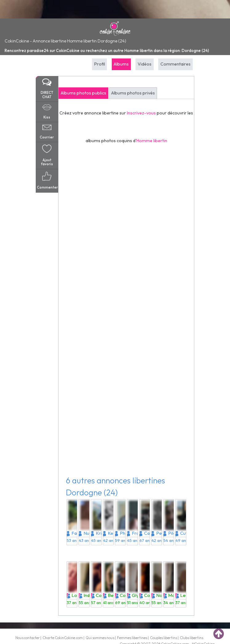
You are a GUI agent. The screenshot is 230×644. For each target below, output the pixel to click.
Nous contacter (28, 638)
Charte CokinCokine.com (63, 638)
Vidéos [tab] (145, 64)
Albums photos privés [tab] (133, 93)
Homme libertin (152, 141)
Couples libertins (163, 638)
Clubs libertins (192, 638)
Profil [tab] (100, 64)
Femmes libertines (132, 638)
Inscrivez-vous (141, 113)
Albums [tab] (121, 64)
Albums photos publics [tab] (83, 93)
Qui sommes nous (100, 638)
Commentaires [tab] (176, 64)
